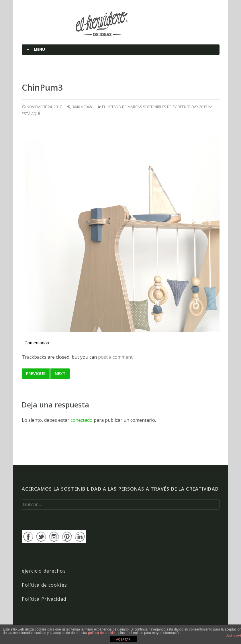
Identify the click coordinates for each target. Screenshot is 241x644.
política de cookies (102, 633)
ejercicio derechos (44, 571)
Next (60, 373)
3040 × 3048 (82, 107)
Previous (36, 373)
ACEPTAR (123, 639)
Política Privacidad (44, 599)
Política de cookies (44, 585)
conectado (82, 420)
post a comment (115, 357)
